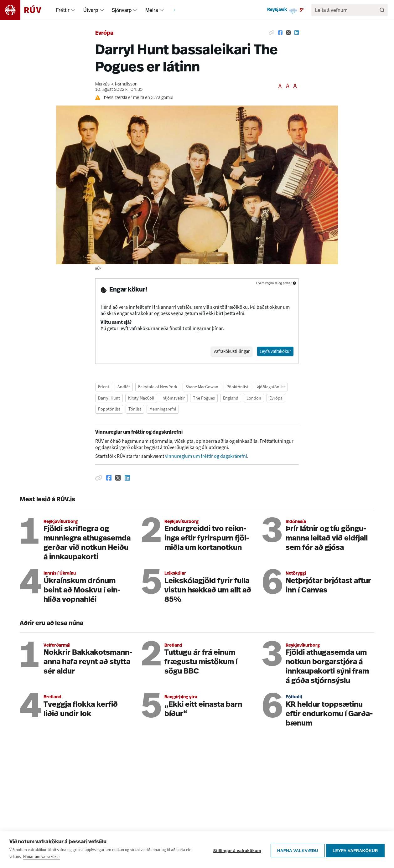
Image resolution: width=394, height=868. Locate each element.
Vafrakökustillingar (226, 351)
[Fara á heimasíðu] (26, 10)
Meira (152, 10)
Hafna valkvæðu (296, 850)
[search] (346, 10)
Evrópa (104, 33)
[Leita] (382, 10)
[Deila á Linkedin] (297, 33)
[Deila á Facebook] (280, 33)
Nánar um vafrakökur (42, 857)
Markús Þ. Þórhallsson (116, 84)
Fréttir (63, 10)
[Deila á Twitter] (288, 33)
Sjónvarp (122, 10)
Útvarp (91, 10)
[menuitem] (73, 10)
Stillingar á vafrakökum (235, 850)
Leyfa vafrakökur (355, 850)
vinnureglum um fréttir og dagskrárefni (206, 456)
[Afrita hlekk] (272, 33)
